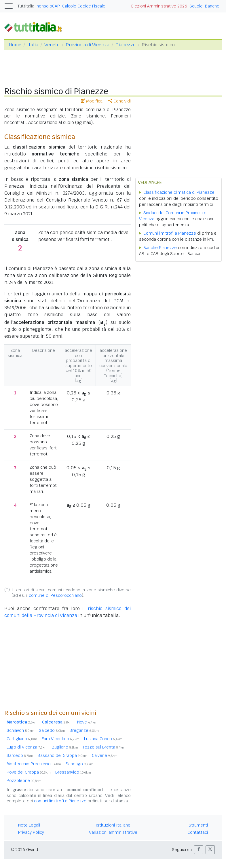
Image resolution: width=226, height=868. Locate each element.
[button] (199, 850)
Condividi (119, 101)
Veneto (52, 45)
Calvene (105, 755)
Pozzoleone (24, 780)
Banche (212, 6)
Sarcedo (20, 755)
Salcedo (52, 730)
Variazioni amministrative (113, 832)
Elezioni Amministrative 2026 (159, 6)
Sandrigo (79, 764)
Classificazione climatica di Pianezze (179, 192)
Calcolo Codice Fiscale (84, 6)
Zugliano (65, 747)
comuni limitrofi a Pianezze (60, 801)
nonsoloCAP (48, 6)
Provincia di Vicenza (88, 45)
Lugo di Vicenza (27, 747)
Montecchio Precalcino (34, 764)
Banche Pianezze (160, 248)
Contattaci (198, 832)
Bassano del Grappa (62, 755)
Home (15, 45)
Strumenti (198, 825)
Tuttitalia (26, 6)
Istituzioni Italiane (113, 825)
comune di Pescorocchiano (55, 595)
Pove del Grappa (29, 772)
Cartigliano (22, 739)
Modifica (92, 101)
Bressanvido (73, 772)
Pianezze (126, 45)
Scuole (196, 6)
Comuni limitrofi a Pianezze (170, 233)
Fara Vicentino (61, 739)
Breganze (84, 730)
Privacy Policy (31, 832)
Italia (33, 45)
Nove (87, 722)
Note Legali (29, 825)
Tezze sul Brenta (104, 747)
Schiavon (20, 730)
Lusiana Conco (103, 739)
